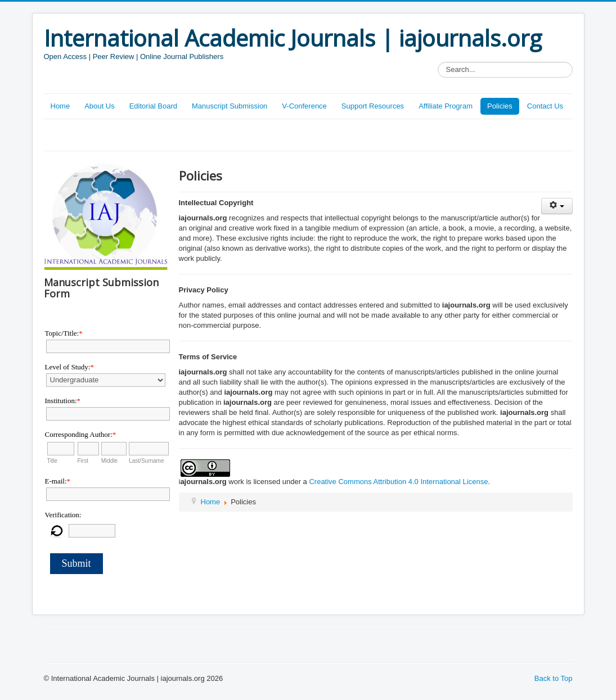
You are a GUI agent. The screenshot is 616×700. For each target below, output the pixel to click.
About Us (99, 106)
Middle (109, 461)
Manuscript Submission (230, 106)
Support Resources (373, 106)
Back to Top (554, 678)
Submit (77, 563)
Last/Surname (146, 461)
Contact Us (545, 106)
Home (60, 106)
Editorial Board (153, 106)
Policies (500, 106)
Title (53, 461)
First (83, 461)
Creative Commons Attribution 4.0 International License (398, 482)
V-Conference (304, 106)
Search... (438, 62)
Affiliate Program (446, 106)
